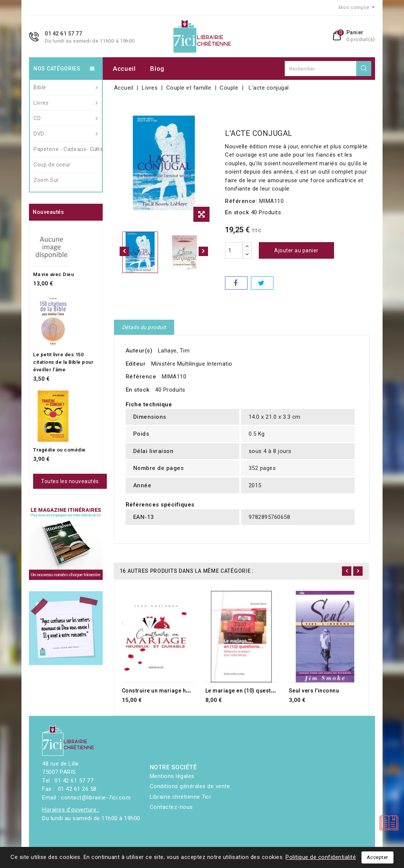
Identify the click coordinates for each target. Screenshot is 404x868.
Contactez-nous (171, 807)
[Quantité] (234, 250)
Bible (66, 87)
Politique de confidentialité (321, 857)
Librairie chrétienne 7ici (180, 797)
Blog (157, 69)
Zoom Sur (46, 180)
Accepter (377, 857)
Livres (66, 103)
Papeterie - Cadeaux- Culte (66, 149)
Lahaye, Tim (174, 351)
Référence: (241, 201)
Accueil (124, 69)
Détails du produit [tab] (144, 327)
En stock (237, 212)
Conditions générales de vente (190, 786)
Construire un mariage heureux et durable (177, 691)
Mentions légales (172, 776)
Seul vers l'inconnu (314, 691)
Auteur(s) (139, 351)
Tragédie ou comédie (59, 450)
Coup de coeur (52, 165)
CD (66, 118)
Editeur (136, 364)
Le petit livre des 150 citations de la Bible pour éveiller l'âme (63, 362)
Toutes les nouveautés (70, 481)
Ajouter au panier (296, 250)
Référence (141, 377)
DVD (66, 134)
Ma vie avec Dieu (53, 274)
